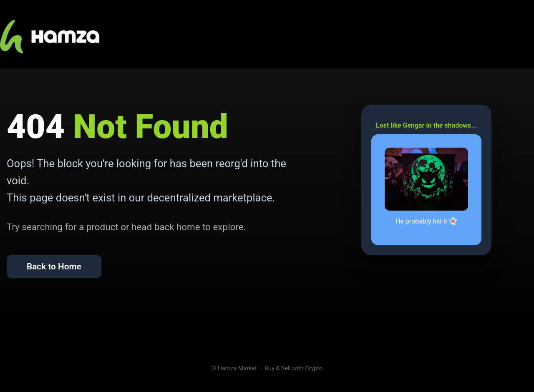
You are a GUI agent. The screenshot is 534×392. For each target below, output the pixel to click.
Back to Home (54, 266)
